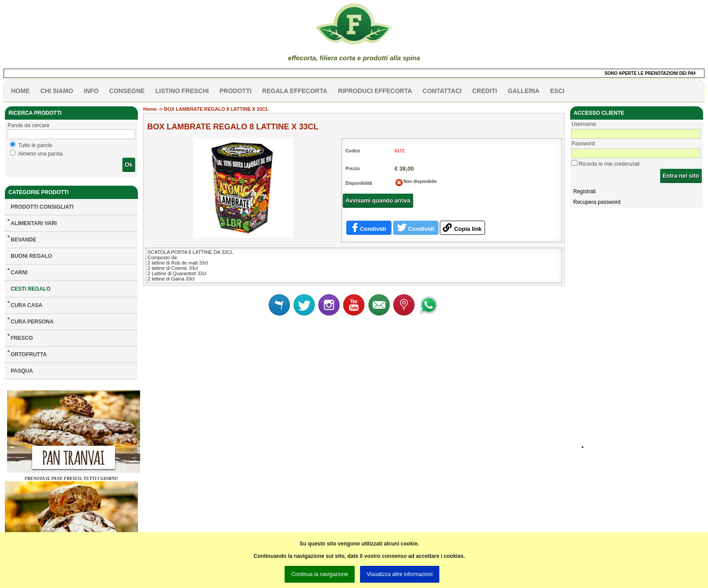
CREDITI (485, 91)
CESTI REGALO (31, 289)
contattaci (442, 91)
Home (150, 109)
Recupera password (597, 202)
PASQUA (22, 371)
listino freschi (182, 91)
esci (557, 91)
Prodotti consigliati (42, 207)
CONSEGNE (127, 91)
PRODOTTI (235, 91)
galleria (524, 91)
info (91, 91)
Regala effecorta (295, 91)
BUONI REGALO (31, 256)
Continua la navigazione (320, 574)
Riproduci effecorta (375, 91)
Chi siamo (57, 91)
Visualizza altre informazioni (400, 574)
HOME (20, 91)
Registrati (585, 191)
